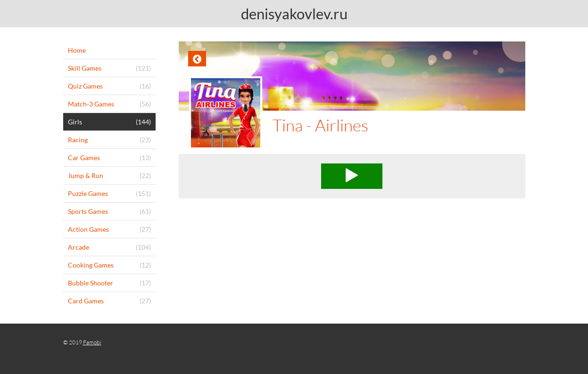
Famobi (92, 342)
